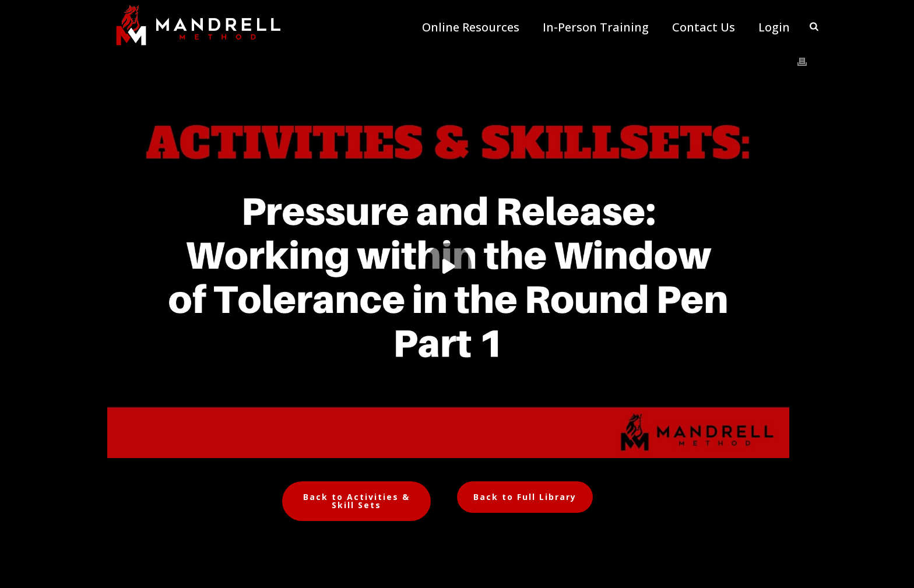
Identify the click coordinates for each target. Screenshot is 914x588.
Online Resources (471, 27)
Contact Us (704, 27)
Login (774, 27)
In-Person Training (596, 27)
